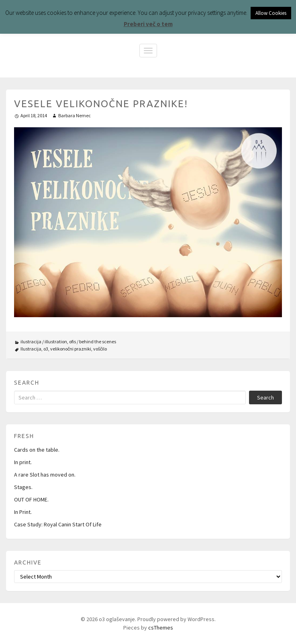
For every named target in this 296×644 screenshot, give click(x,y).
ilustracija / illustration (44, 341)
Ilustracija (31, 349)
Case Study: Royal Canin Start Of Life (58, 524)
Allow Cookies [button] (271, 13)
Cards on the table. (37, 450)
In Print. (23, 512)
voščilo (100, 349)
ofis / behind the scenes (93, 341)
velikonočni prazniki (71, 349)
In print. (23, 462)
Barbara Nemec (75, 115)
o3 (46, 349)
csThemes (161, 628)
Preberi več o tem (148, 24)
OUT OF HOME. (31, 499)
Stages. (23, 487)
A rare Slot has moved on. (45, 475)
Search (265, 397)
